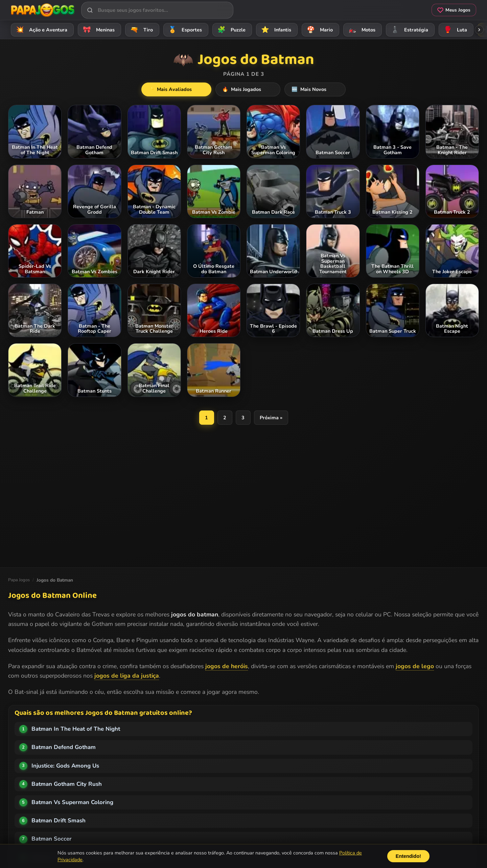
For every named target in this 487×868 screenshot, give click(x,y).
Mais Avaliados (189, 90)
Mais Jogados (248, 90)
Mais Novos (303, 90)
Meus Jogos (454, 10)
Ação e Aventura (41, 30)
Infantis (275, 30)
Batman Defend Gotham (64, 747)
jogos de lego (415, 666)
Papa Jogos (19, 580)
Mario (319, 30)
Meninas (98, 30)
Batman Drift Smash (59, 820)
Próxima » (271, 418)
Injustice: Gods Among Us (65, 766)
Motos (361, 30)
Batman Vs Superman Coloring (72, 802)
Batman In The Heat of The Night (76, 729)
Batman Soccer (52, 839)
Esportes (184, 30)
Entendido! (408, 856)
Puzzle (230, 30)
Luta (454, 30)
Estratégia (409, 30)
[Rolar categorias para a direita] (479, 30)
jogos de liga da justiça (127, 676)
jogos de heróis (227, 666)
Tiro (141, 30)
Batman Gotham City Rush (67, 784)
